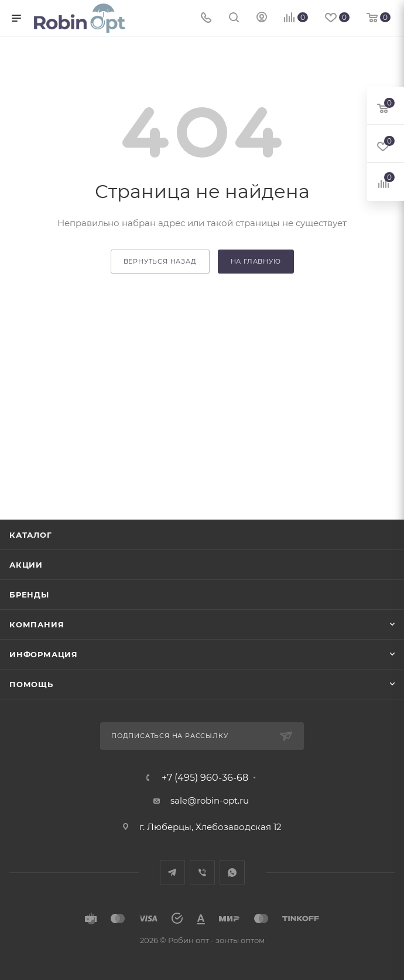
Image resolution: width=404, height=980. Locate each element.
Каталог (31, 535)
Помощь (31, 684)
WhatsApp (232, 873)
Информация (44, 654)
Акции (26, 565)
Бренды (29, 595)
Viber (202, 873)
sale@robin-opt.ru (211, 800)
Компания (37, 624)
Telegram (172, 873)
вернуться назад (160, 261)
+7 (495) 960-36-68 (205, 778)
